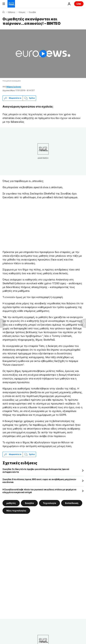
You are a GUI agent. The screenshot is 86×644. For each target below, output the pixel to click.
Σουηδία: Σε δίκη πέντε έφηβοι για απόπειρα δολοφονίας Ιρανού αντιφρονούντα (36, 470)
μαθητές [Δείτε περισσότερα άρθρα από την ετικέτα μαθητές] (11, 503)
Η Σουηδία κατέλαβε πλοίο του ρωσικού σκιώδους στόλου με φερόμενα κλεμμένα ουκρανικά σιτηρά (39, 491)
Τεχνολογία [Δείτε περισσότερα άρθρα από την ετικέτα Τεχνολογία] (49, 503)
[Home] (3, 12)
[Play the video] (43, 54)
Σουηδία (32, 12)
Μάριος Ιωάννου (14, 87)
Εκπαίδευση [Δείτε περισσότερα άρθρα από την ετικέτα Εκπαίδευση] (72, 503)
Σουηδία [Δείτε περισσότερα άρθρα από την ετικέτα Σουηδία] (29, 503)
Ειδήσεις (11, 12)
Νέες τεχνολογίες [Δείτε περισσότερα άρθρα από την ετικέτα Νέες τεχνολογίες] (16, 510)
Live (79, 4)
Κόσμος (22, 12)
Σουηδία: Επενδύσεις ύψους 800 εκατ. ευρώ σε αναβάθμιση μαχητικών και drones (39, 481)
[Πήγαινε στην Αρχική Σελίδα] (11, 4)
